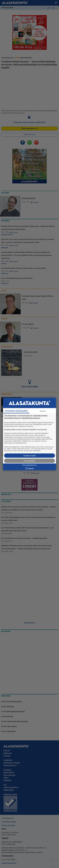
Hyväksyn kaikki (30, 456)
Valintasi (43, 411)
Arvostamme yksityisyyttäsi (16, 411)
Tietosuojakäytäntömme (30, 465)
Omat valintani (29, 461)
